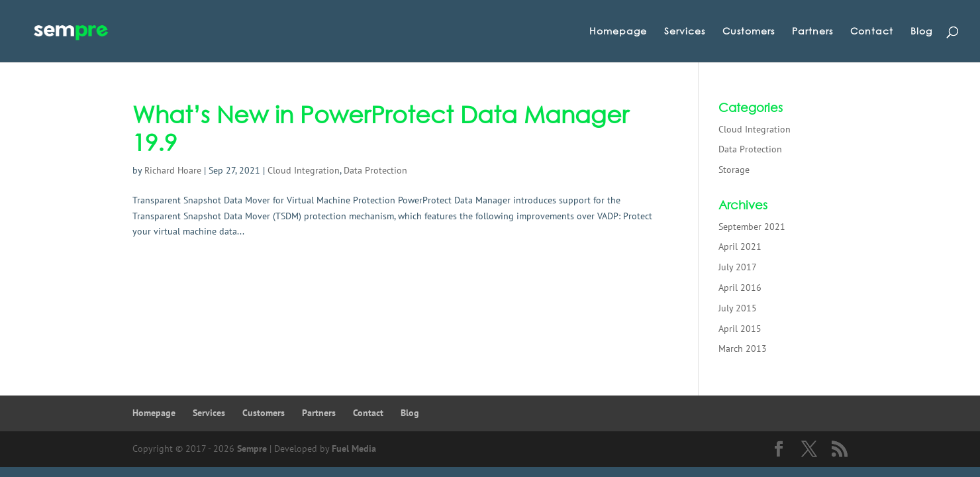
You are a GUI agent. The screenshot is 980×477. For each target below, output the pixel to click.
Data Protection (375, 170)
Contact (872, 32)
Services (685, 32)
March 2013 (743, 348)
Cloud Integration (304, 170)
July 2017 (738, 267)
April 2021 (740, 246)
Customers (749, 32)
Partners (812, 32)
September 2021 (752, 227)
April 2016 (740, 288)
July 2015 (738, 308)
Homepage (618, 32)
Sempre (252, 449)
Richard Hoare (173, 170)
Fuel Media (354, 449)
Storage (734, 170)
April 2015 (740, 329)
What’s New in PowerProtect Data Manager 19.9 (381, 128)
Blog (921, 32)
